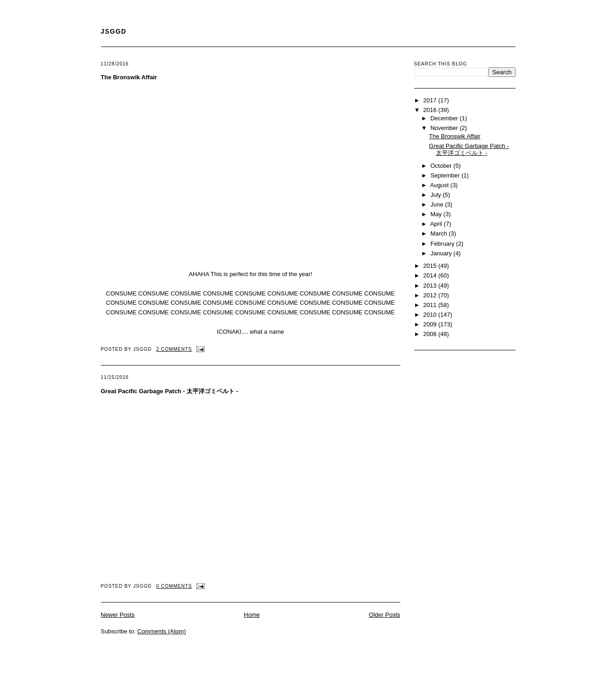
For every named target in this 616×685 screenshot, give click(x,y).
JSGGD (114, 31)
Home (252, 615)
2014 (431, 275)
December (445, 118)
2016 (431, 110)
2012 (431, 295)
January (442, 253)
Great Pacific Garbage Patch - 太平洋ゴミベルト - (170, 391)
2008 (431, 334)
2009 (431, 324)
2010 (431, 315)
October (442, 166)
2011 (431, 305)
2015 (431, 266)
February (443, 244)
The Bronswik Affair (129, 77)
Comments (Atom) (161, 631)
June (438, 204)
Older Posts (385, 615)
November (445, 128)
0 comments (174, 586)
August (440, 185)
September (446, 175)
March (440, 233)
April (437, 224)
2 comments (174, 349)
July (437, 195)
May (437, 214)
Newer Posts (118, 615)
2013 (431, 286)
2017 (431, 100)
